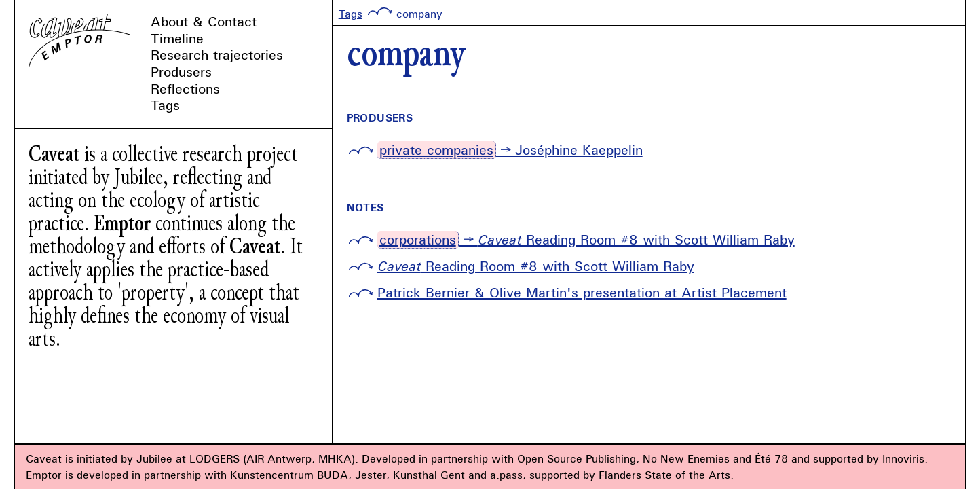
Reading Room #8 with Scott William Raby (536, 266)
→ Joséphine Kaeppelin (510, 150)
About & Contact (204, 21)
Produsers (181, 72)
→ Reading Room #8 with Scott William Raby (586, 239)
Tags (165, 105)
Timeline (177, 38)
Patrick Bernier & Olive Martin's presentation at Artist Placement (582, 292)
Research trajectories (217, 55)
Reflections (185, 89)
